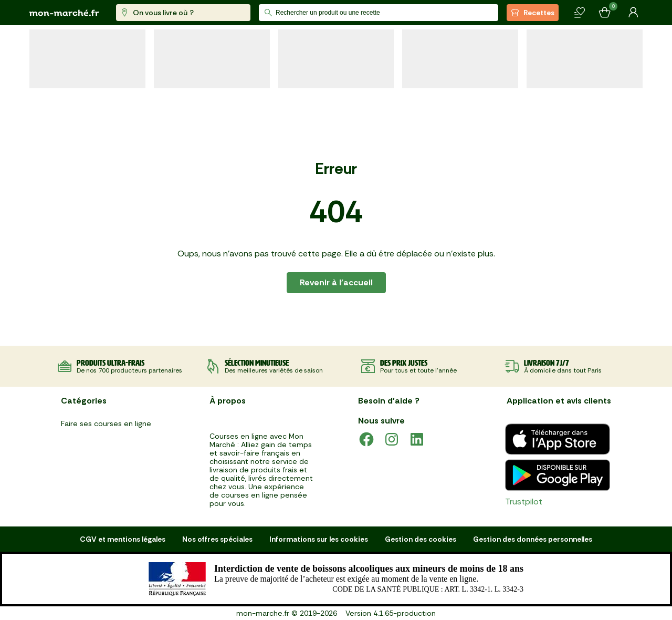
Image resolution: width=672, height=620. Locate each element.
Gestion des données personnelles (533, 539)
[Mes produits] (580, 13)
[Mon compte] (633, 13)
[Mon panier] (605, 13)
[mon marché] (64, 13)
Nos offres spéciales (217, 539)
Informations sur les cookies (319, 539)
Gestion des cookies (421, 539)
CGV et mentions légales (123, 539)
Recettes (533, 13)
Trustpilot (524, 502)
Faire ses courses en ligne (106, 423)
